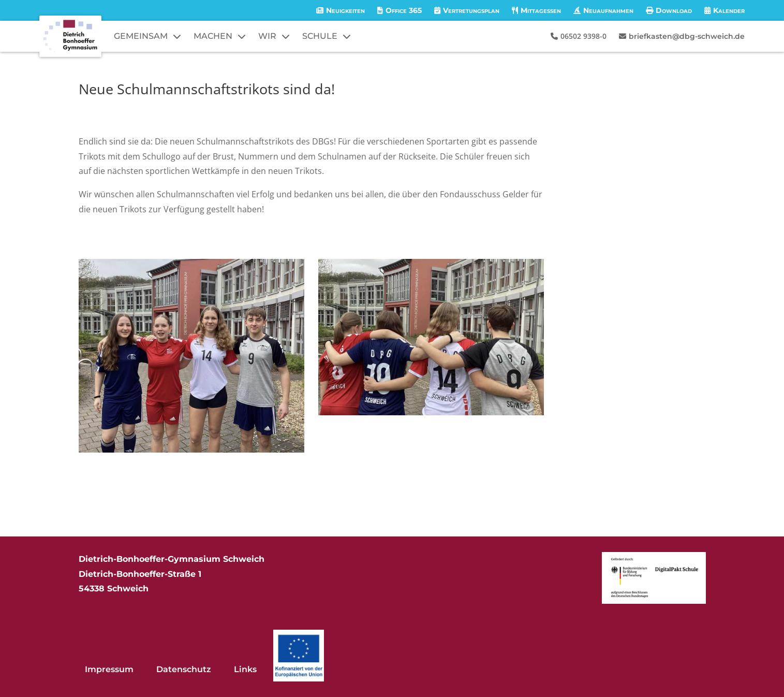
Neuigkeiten (345, 10)
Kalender (729, 10)
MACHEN (213, 36)
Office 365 (404, 10)
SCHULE (320, 36)
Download (674, 10)
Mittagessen (541, 10)
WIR (267, 36)
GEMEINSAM (141, 36)
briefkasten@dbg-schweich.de (687, 36)
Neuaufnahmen (608, 10)
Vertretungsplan (471, 10)
